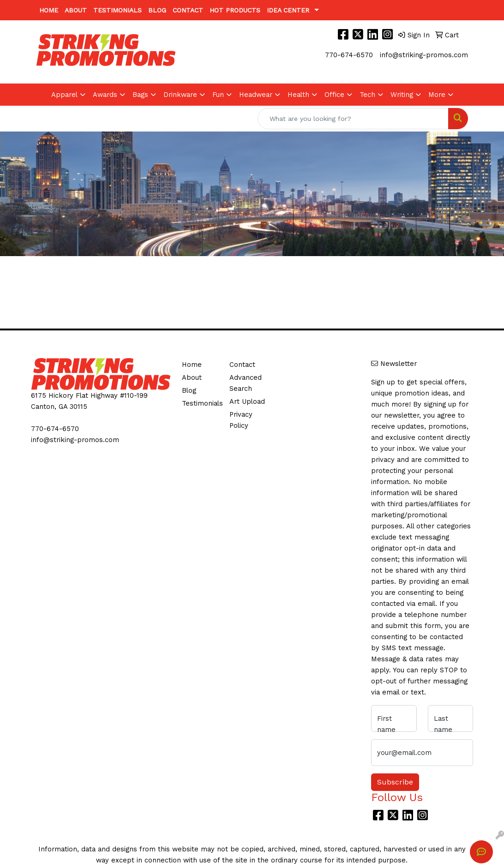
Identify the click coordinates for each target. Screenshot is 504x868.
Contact (188, 10)
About (76, 10)
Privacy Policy (241, 420)
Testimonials (117, 10)
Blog (157, 10)
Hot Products (235, 10)
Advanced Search (246, 383)
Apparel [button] (64, 95)
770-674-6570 (349, 55)
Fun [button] (218, 95)
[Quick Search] (353, 119)
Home (49, 10)
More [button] (437, 95)
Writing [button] (402, 95)
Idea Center (288, 10)
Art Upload (247, 401)
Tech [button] (367, 95)
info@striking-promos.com (424, 55)
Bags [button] (140, 95)
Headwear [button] (256, 95)
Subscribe (395, 782)
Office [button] (334, 95)
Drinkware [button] (180, 95)
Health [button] (298, 95)
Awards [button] (105, 95)
